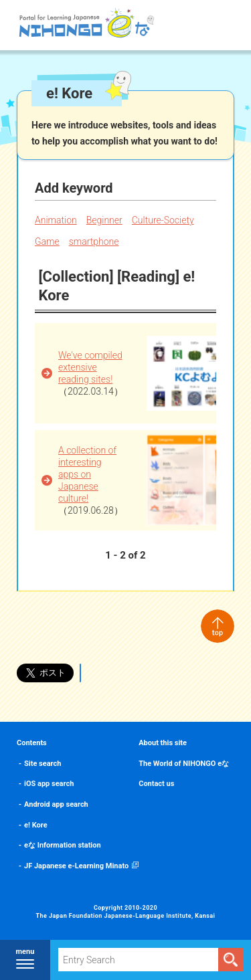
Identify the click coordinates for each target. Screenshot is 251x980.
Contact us (156, 784)
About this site (163, 743)
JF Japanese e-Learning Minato (76, 866)
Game (47, 241)
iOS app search (49, 784)
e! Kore (36, 825)
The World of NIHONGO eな (184, 764)
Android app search (56, 804)
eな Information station (63, 845)
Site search (43, 764)
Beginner (104, 220)
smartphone (94, 241)
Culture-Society (163, 220)
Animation (56, 220)
